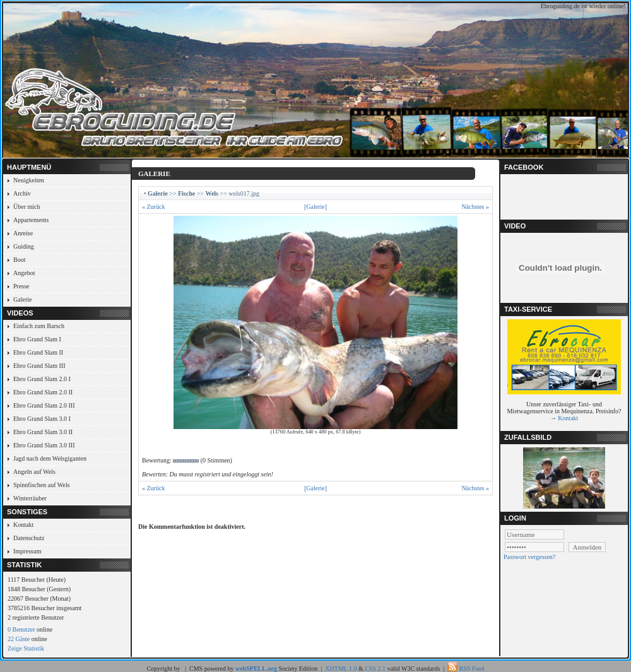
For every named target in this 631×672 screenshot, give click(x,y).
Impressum (27, 551)
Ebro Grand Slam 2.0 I (42, 379)
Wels (212, 193)
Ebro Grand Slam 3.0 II (43, 432)
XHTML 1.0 (341, 669)
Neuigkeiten (29, 180)
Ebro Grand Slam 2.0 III (44, 405)
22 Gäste (19, 639)
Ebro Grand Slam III (39, 366)
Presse (21, 286)
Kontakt (23, 525)
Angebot (24, 273)
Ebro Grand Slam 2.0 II (43, 392)
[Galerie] (315, 207)
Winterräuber (30, 498)
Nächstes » (475, 207)
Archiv (22, 193)
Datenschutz (29, 538)
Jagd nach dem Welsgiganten (50, 458)
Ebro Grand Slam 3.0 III (44, 445)
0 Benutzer (21, 629)
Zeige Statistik (26, 648)
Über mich (27, 207)
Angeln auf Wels (34, 472)
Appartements (31, 220)
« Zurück (153, 207)
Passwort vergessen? (529, 557)
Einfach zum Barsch (39, 326)
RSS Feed (472, 669)
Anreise (23, 233)
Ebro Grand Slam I (37, 339)
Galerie (22, 299)
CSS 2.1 (375, 669)
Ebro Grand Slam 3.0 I (42, 419)
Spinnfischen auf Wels (42, 485)
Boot (19, 260)
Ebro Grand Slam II (38, 352)
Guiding (24, 246)
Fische (186, 193)
